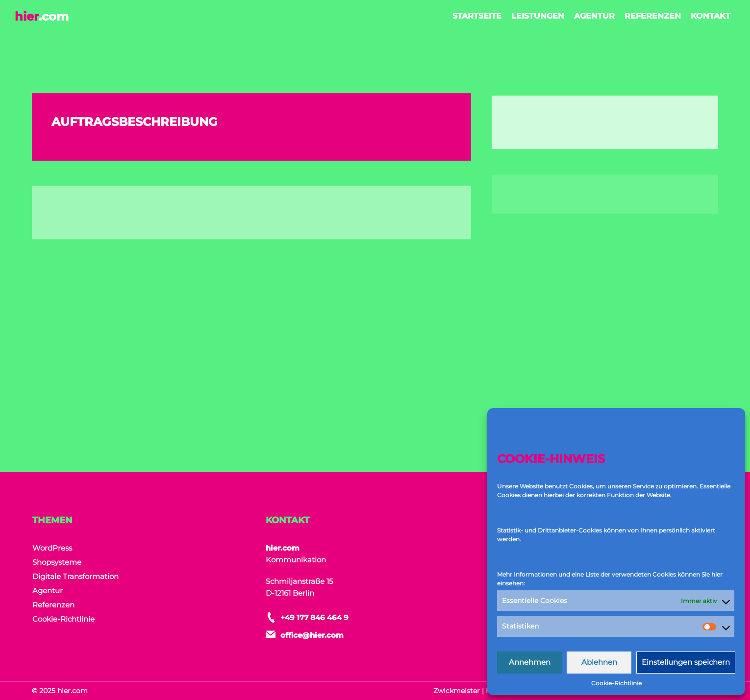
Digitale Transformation (75, 576)
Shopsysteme (57, 562)
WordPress (52, 548)
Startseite (477, 16)
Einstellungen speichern (686, 662)
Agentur (594, 16)
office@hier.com (312, 635)
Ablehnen (599, 662)
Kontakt (711, 16)
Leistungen (538, 16)
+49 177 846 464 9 (314, 617)
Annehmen (530, 662)
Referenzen (653, 16)
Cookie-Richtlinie (616, 683)
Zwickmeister (457, 691)
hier (42, 16)
